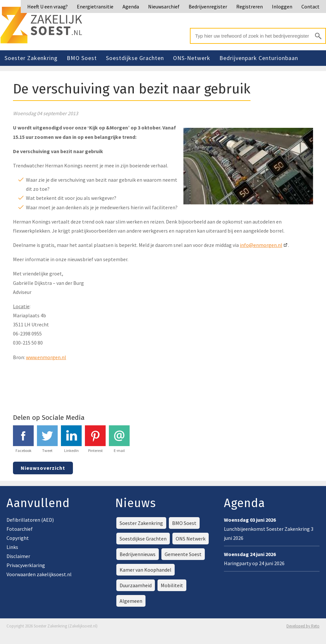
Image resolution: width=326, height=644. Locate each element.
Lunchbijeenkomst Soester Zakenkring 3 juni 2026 (269, 529)
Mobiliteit (172, 585)
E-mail (119, 439)
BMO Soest (82, 58)
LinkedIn (71, 439)
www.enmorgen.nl (46, 357)
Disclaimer (18, 556)
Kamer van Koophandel (146, 570)
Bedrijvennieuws (138, 554)
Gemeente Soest (183, 554)
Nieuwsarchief (164, 6)
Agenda (131, 6)
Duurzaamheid (136, 585)
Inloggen (282, 6)
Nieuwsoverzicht (43, 468)
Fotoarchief (20, 529)
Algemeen (131, 601)
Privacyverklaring (26, 565)
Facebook (23, 439)
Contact (310, 6)
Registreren (250, 6)
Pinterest (95, 439)
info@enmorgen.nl (261, 245)
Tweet (47, 439)
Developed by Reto (303, 626)
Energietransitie (95, 6)
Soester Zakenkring (31, 58)
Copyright (18, 538)
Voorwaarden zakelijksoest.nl (39, 574)
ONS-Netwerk (192, 58)
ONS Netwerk (191, 539)
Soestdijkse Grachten (135, 58)
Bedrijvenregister (208, 6)
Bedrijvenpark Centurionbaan (259, 58)
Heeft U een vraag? (47, 6)
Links (12, 547)
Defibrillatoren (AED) (30, 520)
